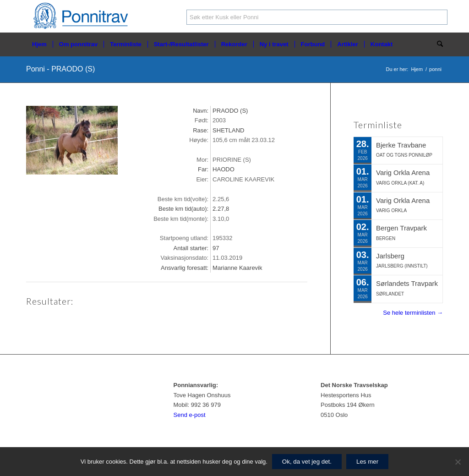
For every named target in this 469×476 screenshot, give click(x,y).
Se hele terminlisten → (413, 313)
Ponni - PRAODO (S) (60, 69)
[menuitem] (39, 44)
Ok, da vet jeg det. (307, 462)
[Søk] (437, 44)
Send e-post (190, 415)
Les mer (367, 462)
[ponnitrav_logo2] (82, 16)
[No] (458, 462)
